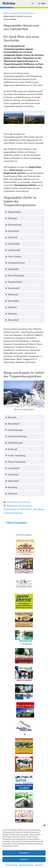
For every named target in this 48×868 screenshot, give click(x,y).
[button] (44, 825)
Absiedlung (12, 506)
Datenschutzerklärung (26, 865)
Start (6, 13)
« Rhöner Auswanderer (16, 523)
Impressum (39, 865)
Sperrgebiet (39, 509)
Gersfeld (21, 509)
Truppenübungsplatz (13, 513)
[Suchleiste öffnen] (33, 4)
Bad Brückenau (25, 506)
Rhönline (9, 3)
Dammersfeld (10, 509)
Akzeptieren (24, 853)
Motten (29, 509)
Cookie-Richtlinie (11, 865)
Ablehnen (24, 859)
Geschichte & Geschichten (22, 13)
